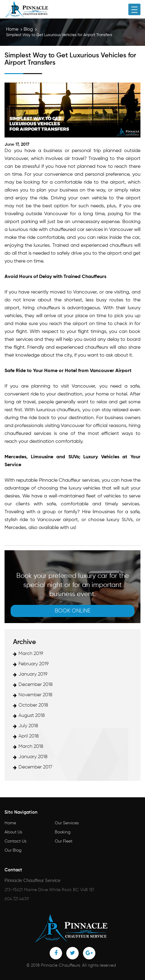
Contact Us (15, 841)
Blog (28, 29)
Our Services (67, 823)
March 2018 (31, 747)
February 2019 (34, 664)
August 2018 (32, 716)
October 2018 (33, 705)
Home (12, 29)
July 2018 (28, 726)
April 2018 (29, 736)
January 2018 (33, 757)
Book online (73, 611)
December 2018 (36, 685)
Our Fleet (64, 841)
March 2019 (31, 654)
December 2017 (35, 767)
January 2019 (33, 674)
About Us (13, 832)
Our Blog (13, 850)
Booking (63, 832)
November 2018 (35, 695)
